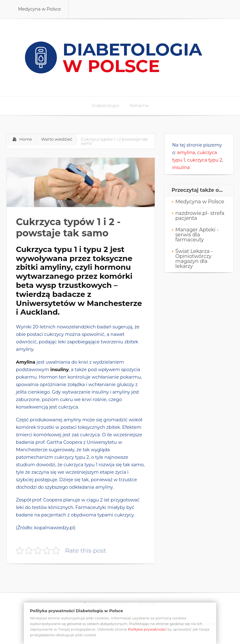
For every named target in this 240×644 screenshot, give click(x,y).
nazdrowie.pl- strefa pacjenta (200, 216)
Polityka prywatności (147, 629)
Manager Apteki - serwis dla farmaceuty (197, 235)
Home (26, 139)
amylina (186, 153)
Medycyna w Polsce (200, 202)
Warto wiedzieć (57, 139)
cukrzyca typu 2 (205, 160)
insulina (181, 167)
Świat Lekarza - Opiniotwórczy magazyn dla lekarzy (194, 259)
